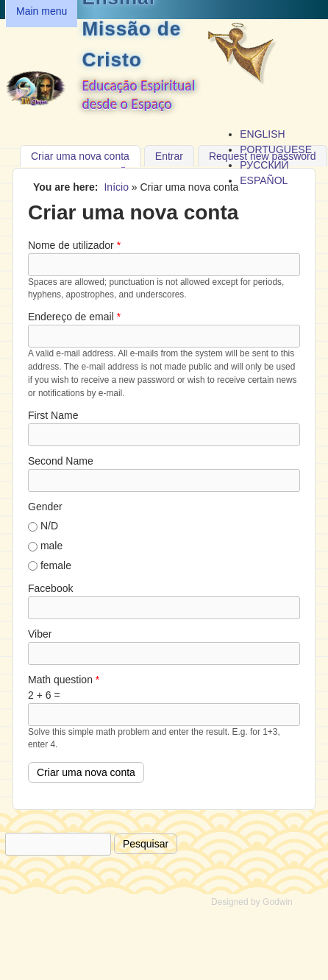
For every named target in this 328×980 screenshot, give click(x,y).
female (56, 565)
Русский (264, 165)
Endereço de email (74, 317)
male (51, 546)
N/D (49, 526)
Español (264, 180)
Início (116, 187)
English (262, 134)
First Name (53, 415)
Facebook (50, 588)
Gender (45, 507)
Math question (64, 680)
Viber (40, 634)
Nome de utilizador (74, 245)
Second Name (61, 461)
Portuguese (276, 149)
